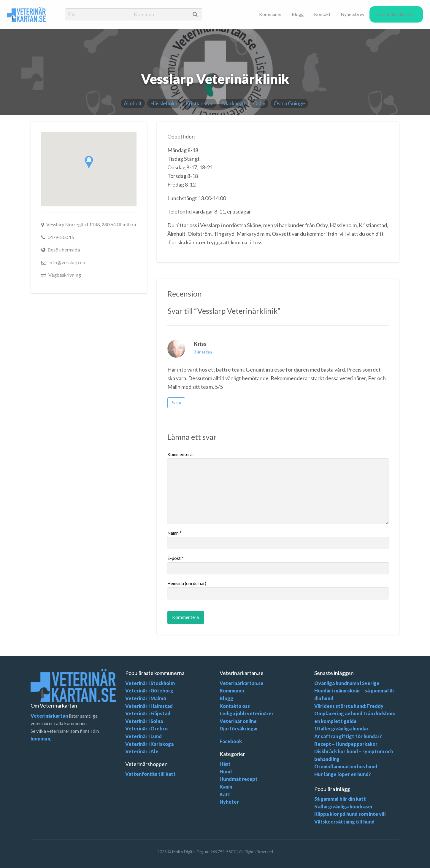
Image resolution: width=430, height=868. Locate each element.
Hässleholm (164, 103)
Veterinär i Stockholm (150, 683)
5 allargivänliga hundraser (344, 806)
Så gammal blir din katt (340, 799)
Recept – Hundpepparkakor (346, 744)
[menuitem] (270, 14)
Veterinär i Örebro (146, 728)
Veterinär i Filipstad (148, 713)
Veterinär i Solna (144, 721)
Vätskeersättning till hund (344, 822)
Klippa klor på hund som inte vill (350, 814)
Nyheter (229, 802)
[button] (89, 163)
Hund (226, 771)
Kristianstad (200, 103)
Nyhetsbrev (353, 14)
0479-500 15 (61, 237)
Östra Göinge (289, 103)
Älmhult (133, 103)
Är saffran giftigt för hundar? (348, 736)
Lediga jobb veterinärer (247, 713)
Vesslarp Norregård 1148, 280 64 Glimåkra (91, 224)
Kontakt (322, 14)
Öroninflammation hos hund (346, 766)
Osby (259, 103)
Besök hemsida (64, 250)
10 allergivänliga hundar (341, 728)
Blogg (298, 14)
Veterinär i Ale (142, 751)
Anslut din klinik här (396, 14)
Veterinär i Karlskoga (149, 744)
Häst (225, 764)
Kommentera (180, 454)
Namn (174, 533)
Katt (225, 794)
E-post (176, 558)
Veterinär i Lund (143, 736)
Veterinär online (238, 721)
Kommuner (270, 14)
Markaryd (233, 103)
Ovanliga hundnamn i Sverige (347, 683)
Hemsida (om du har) (187, 583)
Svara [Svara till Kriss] (176, 403)
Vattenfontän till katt (150, 774)
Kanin (226, 787)
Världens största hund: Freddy (349, 706)
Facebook (231, 741)
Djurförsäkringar (239, 728)
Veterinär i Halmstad (149, 706)
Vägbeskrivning (65, 275)
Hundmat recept (239, 779)
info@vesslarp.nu (67, 262)
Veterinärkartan (49, 716)
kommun (40, 739)
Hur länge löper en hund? (343, 774)
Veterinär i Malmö (146, 698)
